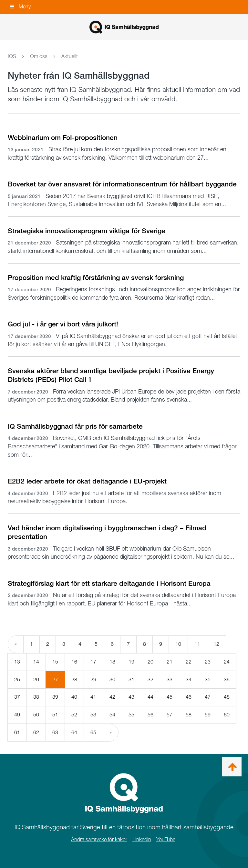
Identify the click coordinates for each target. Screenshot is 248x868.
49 (17, 715)
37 (17, 697)
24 (227, 662)
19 (131, 662)
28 (74, 679)
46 (189, 697)
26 (36, 679)
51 (55, 715)
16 (74, 662)
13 (17, 662)
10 (178, 644)
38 (36, 697)
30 (112, 679)
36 (227, 679)
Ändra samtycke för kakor (99, 839)
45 (170, 697)
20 (150, 662)
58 (189, 715)
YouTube (166, 839)
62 (36, 732)
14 (36, 662)
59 (208, 715)
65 (93, 732)
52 (74, 715)
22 (189, 662)
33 (170, 679)
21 (170, 662)
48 (227, 697)
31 (131, 679)
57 (170, 715)
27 (59, 682)
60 (227, 715)
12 (216, 644)
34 (189, 679)
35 (208, 679)
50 (36, 715)
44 (150, 697)
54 (112, 715)
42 (112, 697)
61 (17, 732)
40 (74, 697)
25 (17, 679)
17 (93, 662)
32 (150, 679)
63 (55, 732)
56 (150, 715)
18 (112, 662)
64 (74, 732)
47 (208, 697)
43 (131, 697)
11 (197, 644)
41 (93, 697)
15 (55, 662)
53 (93, 715)
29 (93, 679)
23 (208, 662)
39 (55, 697)
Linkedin (142, 839)
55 (131, 715)
